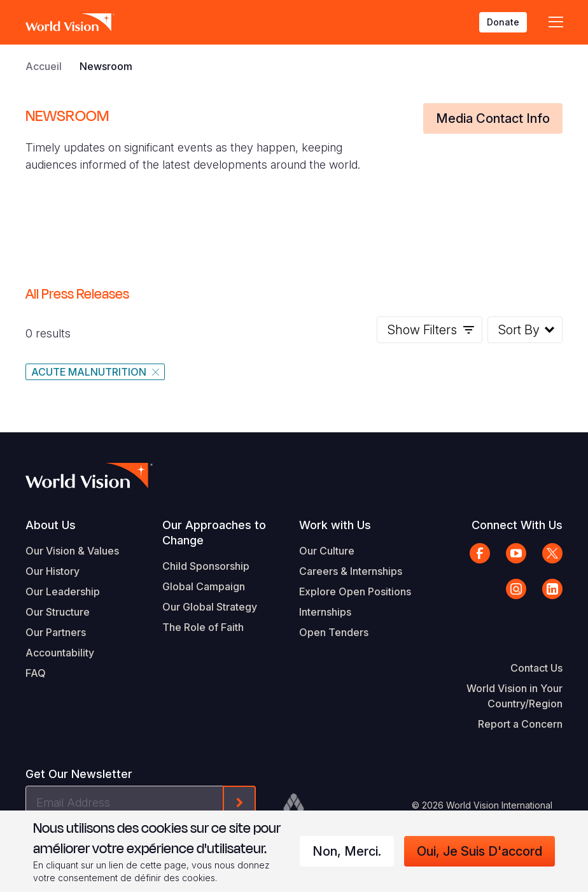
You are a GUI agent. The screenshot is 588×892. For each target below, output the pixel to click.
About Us (51, 525)
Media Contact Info (493, 118)
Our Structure (58, 612)
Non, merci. (347, 851)
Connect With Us (517, 525)
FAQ (36, 673)
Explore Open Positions (355, 591)
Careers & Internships (351, 571)
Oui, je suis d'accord (479, 851)
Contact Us (536, 668)
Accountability (60, 653)
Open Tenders (334, 632)
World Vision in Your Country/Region (514, 696)
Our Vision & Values (72, 551)
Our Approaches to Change (214, 533)
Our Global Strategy (210, 607)
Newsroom (106, 66)
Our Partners (56, 632)
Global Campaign (204, 586)
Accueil (44, 66)
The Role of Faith (203, 627)
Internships (325, 612)
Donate (503, 22)
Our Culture (327, 551)
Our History (52, 571)
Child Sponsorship (206, 566)
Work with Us (335, 525)
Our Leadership (63, 591)
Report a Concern (520, 724)
